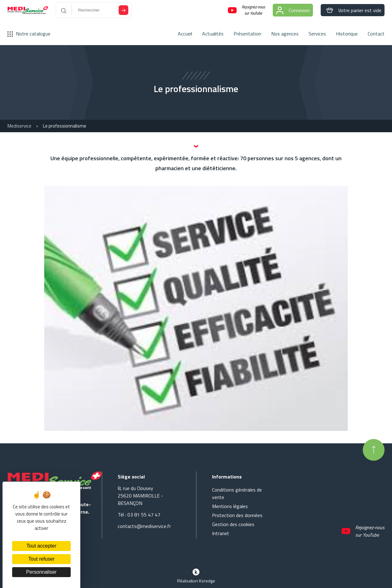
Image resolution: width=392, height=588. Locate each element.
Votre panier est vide (353, 10)
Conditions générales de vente (237, 493)
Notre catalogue (29, 34)
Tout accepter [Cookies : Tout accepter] (41, 546)
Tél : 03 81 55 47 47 (139, 515)
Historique (347, 34)
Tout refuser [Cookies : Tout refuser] (41, 559)
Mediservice (19, 126)
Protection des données (237, 515)
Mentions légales (230, 506)
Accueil (185, 34)
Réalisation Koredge (196, 575)
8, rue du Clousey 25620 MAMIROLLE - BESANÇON (140, 496)
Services (317, 34)
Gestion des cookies (233, 524)
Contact (376, 34)
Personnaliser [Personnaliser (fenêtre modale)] (41, 572)
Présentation (247, 34)
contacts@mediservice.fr (144, 526)
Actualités (213, 34)
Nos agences (285, 34)
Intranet (221, 533)
